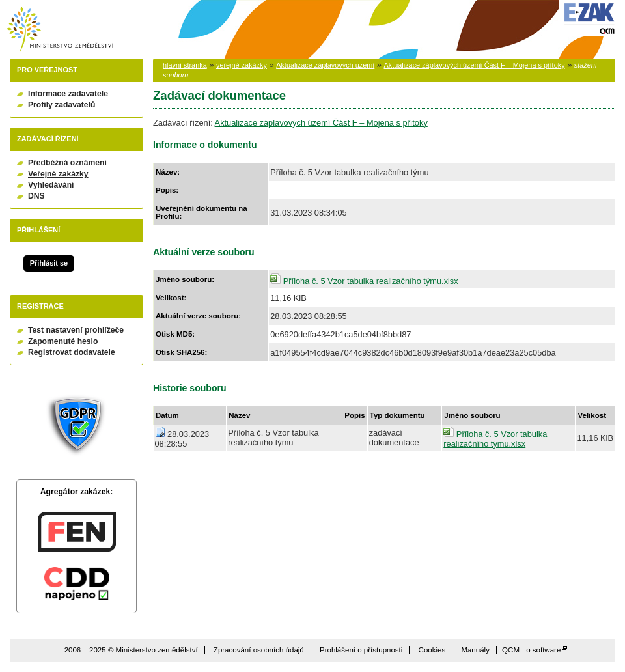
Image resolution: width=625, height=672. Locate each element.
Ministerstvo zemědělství (60, 30)
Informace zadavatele (68, 94)
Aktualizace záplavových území (325, 65)
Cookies (432, 650)
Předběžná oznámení (67, 163)
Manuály (475, 650)
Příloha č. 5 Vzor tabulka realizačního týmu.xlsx (371, 281)
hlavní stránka (185, 65)
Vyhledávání (51, 185)
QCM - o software (531, 650)
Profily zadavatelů (62, 105)
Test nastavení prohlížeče (76, 330)
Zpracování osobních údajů (259, 650)
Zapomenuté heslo (63, 341)
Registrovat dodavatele (72, 352)
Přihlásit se (49, 263)
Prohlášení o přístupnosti (361, 650)
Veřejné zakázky (58, 174)
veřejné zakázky (242, 65)
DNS (36, 196)
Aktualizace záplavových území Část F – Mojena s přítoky (475, 65)
